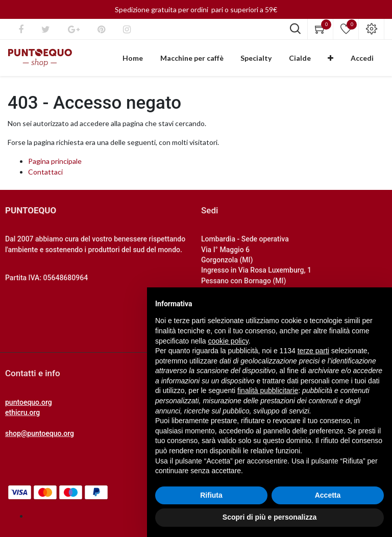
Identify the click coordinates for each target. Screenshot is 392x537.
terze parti (313, 351)
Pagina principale (55, 166)
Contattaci (45, 176)
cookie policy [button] (228, 341)
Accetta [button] (328, 495)
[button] (340, 60)
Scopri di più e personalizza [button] (269, 517)
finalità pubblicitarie (268, 390)
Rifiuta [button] (211, 495)
